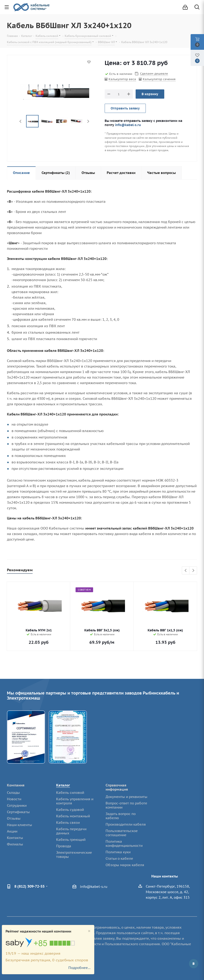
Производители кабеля (126, 824)
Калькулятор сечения (159, 79)
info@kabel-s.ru (128, 125)
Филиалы (15, 844)
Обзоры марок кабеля (125, 865)
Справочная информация (117, 787)
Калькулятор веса (122, 79)
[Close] (89, 931)
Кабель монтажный (73, 816)
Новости (14, 799)
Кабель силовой (70, 793)
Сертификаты (18, 812)
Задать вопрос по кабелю (121, 816)
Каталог (63, 785)
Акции (12, 831)
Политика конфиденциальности (124, 843)
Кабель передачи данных (71, 831)
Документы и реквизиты (126, 797)
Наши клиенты (20, 825)
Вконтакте (194, 964)
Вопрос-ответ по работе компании (126, 805)
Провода (64, 846)
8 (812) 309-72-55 (29, 886)
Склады (13, 793)
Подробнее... (79, 968)
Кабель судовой (70, 810)
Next (88, 121)
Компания (16, 785)
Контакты (15, 838)
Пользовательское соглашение (122, 833)
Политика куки (118, 852)
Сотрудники (17, 805)
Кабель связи (68, 823)
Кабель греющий (71, 840)
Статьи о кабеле (119, 858)
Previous (21, 121)
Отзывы (14, 818)
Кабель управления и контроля (75, 801)
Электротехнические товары (74, 855)
